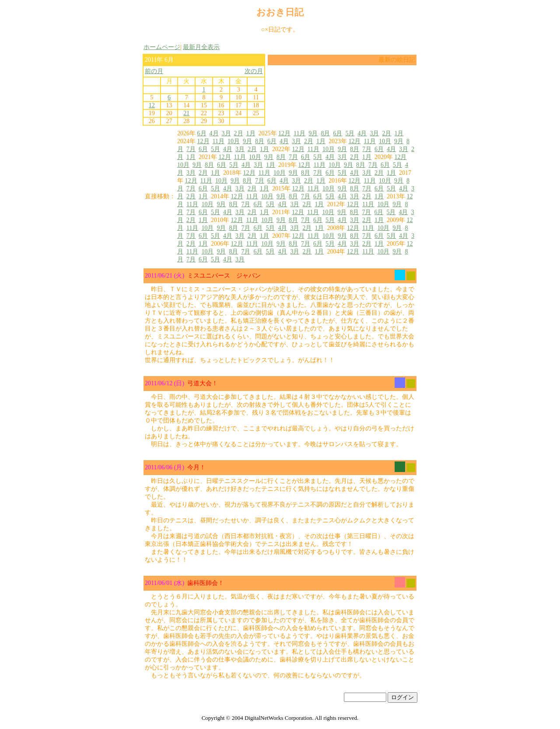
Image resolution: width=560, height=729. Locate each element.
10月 (234, 141)
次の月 (254, 71)
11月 (299, 133)
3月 (226, 133)
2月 (239, 133)
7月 (191, 149)
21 (186, 113)
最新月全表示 (201, 47)
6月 (202, 133)
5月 (350, 133)
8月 (325, 133)
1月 (251, 133)
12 (152, 105)
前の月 (154, 71)
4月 (214, 133)
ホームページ (162, 47)
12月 (284, 133)
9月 (313, 133)
